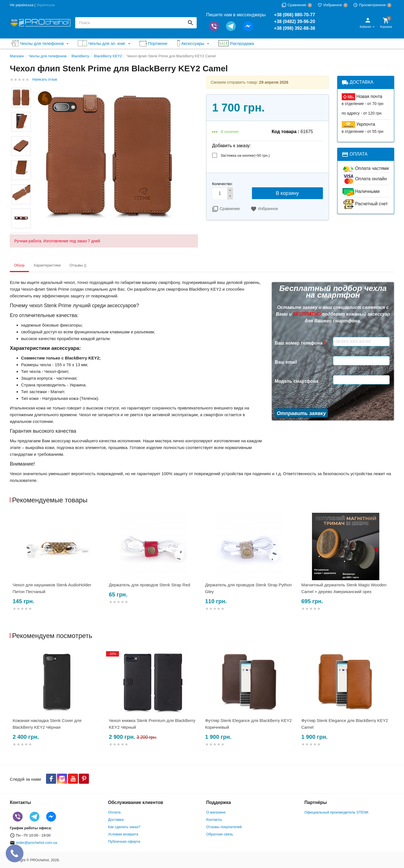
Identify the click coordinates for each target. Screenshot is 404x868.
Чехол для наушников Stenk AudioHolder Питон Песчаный (52, 588)
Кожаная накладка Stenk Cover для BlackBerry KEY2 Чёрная (47, 724)
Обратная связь (220, 834)
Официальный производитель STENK (337, 812)
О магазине (216, 812)
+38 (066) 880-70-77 (295, 15)
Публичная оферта (124, 841)
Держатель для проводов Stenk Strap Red (150, 585)
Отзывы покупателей (224, 827)
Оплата (114, 812)
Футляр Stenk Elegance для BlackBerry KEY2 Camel (345, 724)
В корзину (287, 193)
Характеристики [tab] (47, 265)
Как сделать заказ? (124, 827)
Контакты (214, 820)
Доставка (116, 820)
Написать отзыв (45, 79)
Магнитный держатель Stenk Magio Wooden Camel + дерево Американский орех (344, 588)
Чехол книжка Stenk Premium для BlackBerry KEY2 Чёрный (152, 724)
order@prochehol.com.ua (37, 843)
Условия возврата (123, 834)
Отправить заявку (301, 413)
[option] (58, 569)
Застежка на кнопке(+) (245, 155)
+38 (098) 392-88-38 (295, 28)
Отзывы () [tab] (78, 265)
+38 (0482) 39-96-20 (295, 21)
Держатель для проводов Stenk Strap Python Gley (248, 588)
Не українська (22, 5)
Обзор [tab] (19, 265)
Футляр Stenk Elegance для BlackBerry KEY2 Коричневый (248, 724)
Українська (46, 5)
